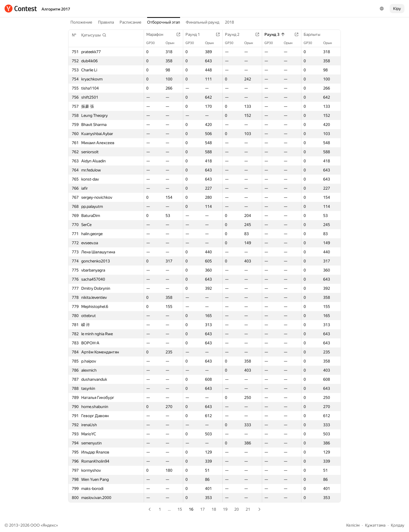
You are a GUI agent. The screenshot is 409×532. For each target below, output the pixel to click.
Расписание (131, 22)
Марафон (158, 34)
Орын (173, 43)
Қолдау (398, 525)
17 (203, 509)
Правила (106, 22)
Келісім (353, 525)
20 (237, 509)
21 (248, 509)
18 (214, 509)
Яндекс (49, 525)
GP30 (153, 43)
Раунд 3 (275, 34)
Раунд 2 (235, 34)
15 (180, 509)
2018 (229, 22)
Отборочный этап (164, 22)
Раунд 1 (196, 34)
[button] (94, 35)
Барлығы (315, 34)
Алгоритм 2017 (56, 9)
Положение (81, 22)
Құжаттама (375, 525)
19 (225, 509)
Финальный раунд (203, 22)
